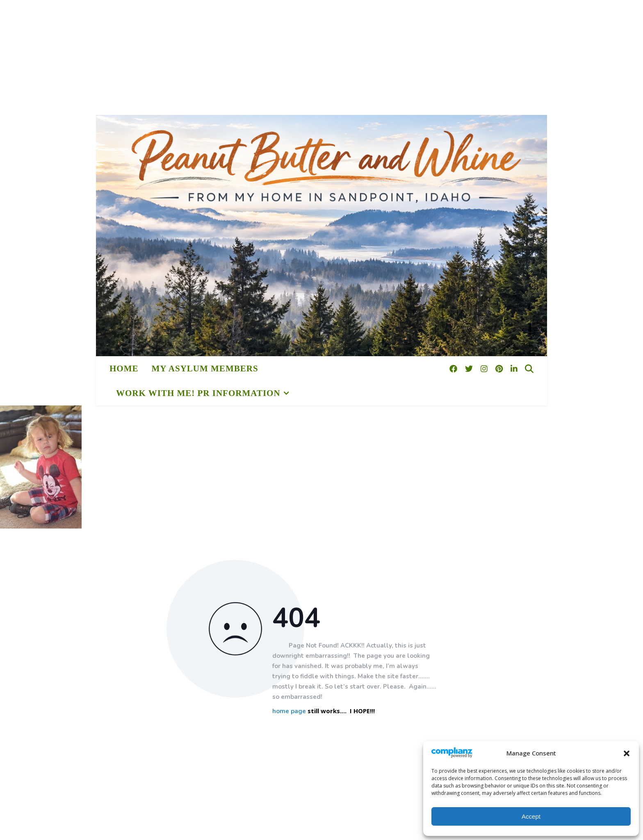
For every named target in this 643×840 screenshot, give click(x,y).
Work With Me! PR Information (198, 393)
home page (289, 711)
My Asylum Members (205, 369)
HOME (124, 369)
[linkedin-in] (514, 369)
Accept (531, 816)
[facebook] (454, 369)
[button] (627, 753)
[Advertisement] (246, 57)
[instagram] (485, 369)
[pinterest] (500, 369)
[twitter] (470, 369)
